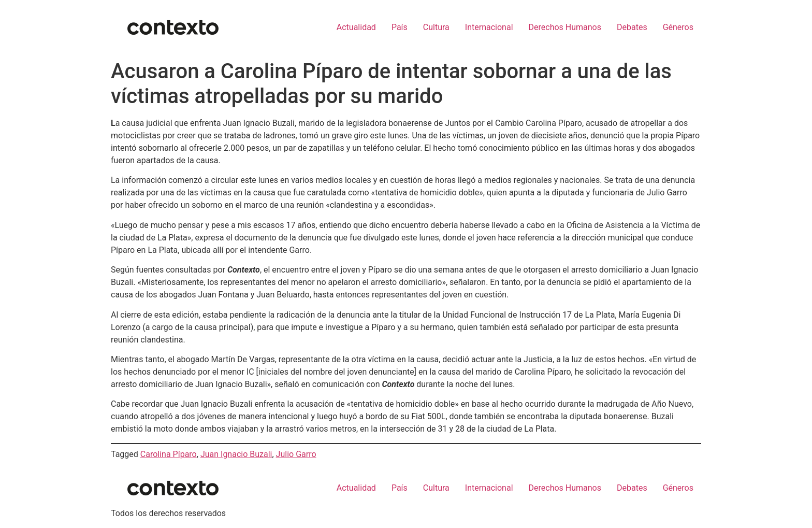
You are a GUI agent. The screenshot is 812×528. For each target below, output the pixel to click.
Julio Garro (296, 454)
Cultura (436, 27)
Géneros (678, 27)
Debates (632, 27)
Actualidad (356, 27)
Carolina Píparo (169, 454)
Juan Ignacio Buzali (236, 454)
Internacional (489, 27)
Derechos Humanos (565, 27)
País (400, 27)
